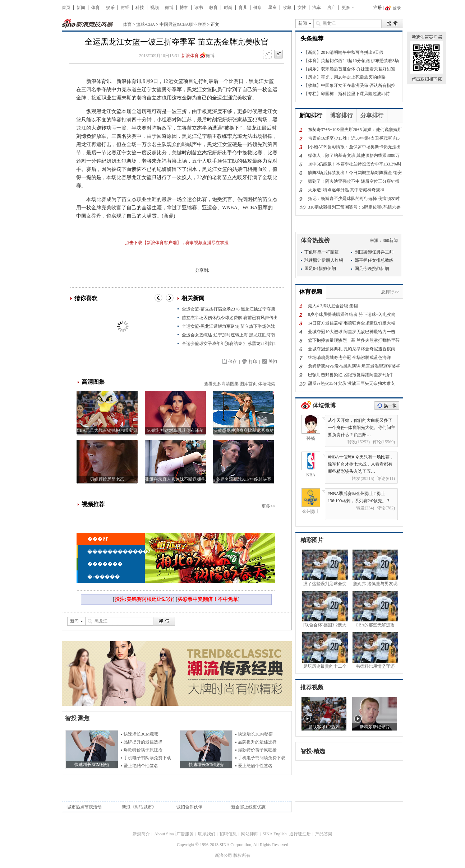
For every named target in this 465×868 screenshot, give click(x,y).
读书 (199, 8)
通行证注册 (300, 834)
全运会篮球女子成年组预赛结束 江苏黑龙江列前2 (229, 344)
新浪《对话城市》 (139, 807)
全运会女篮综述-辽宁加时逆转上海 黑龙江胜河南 (228, 335)
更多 (346, 8)
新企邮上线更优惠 (248, 807)
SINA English (275, 834)
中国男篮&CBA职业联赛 (183, 24)
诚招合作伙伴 (189, 807)
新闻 (81, 8)
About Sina (164, 834)
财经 (125, 8)
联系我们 (207, 834)
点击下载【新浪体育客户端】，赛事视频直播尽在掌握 (177, 243)
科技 (140, 8)
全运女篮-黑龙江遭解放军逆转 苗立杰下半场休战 (228, 326)
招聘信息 (228, 834)
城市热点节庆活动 (84, 807)
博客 (184, 8)
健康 (258, 8)
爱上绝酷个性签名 (141, 766)
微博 (169, 8)
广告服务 (185, 834)
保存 (232, 361)
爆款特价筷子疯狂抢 (143, 750)
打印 (253, 361)
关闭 (273, 361)
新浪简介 (141, 834)
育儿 (243, 8)
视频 (155, 8)
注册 (378, 8)
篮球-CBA (146, 24)
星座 (272, 8)
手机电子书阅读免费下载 (147, 758)
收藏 (287, 8)
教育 (213, 8)
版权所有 (242, 855)
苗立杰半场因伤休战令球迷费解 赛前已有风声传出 (230, 318)
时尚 (228, 8)
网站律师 (250, 834)
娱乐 (110, 8)
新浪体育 (190, 56)
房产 (331, 8)
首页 (66, 8)
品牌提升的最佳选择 (143, 742)
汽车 (317, 8)
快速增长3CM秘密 (141, 734)
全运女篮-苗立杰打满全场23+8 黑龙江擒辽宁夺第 (229, 309)
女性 (302, 8)
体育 (96, 8)
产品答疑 (324, 834)
